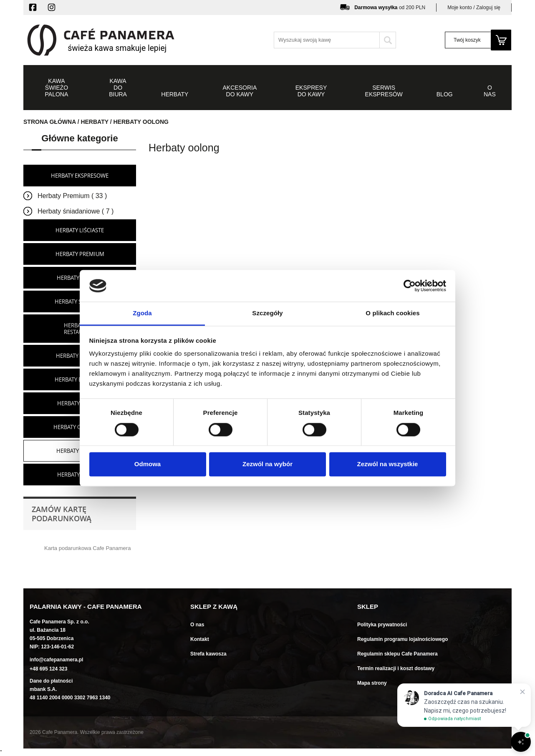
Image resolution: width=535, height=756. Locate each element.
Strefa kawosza (208, 654)
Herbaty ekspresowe (80, 176)
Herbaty (175, 94)
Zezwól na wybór (267, 464)
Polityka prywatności (382, 625)
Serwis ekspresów (384, 91)
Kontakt (200, 639)
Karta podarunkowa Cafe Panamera (87, 548)
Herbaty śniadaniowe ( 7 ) (76, 211)
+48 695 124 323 (48, 669)
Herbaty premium (80, 254)
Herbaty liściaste (80, 230)
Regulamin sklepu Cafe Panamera (397, 654)
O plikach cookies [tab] (392, 313)
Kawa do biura (118, 88)
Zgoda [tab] (142, 313)
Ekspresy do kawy (311, 91)
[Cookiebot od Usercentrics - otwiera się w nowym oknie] (410, 286)
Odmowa (148, 464)
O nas (197, 625)
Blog (445, 94)
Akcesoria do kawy (240, 91)
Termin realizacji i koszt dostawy (396, 668)
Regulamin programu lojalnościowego (403, 639)
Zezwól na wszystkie (388, 464)
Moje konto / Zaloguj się (474, 8)
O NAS (490, 91)
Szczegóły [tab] (267, 313)
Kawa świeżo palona (57, 88)
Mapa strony (372, 683)
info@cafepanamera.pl (56, 660)
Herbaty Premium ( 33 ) (72, 196)
